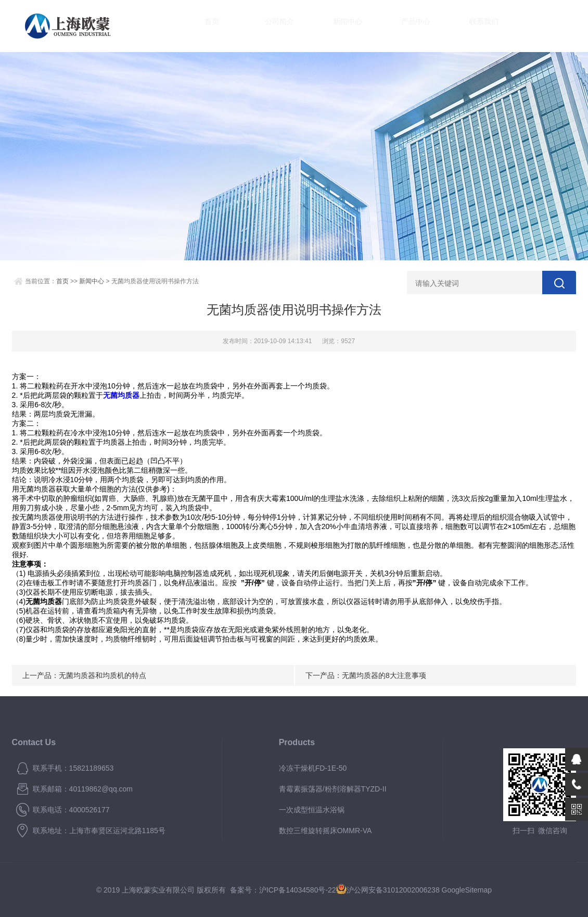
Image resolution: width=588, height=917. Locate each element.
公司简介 (270, 26)
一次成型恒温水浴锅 (312, 810)
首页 (202, 26)
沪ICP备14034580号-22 (298, 890)
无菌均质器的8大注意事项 (384, 675)
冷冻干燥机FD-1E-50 (313, 768)
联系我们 (474, 26)
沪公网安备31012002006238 (393, 890)
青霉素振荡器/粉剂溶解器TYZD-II (333, 789)
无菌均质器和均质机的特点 (103, 675)
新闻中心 (338, 26)
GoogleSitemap (467, 890)
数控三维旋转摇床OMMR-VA (325, 831)
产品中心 (406, 26)
